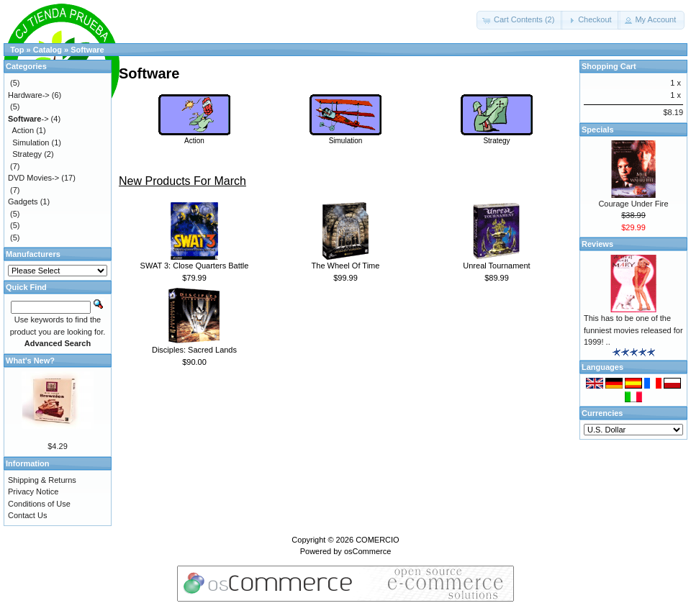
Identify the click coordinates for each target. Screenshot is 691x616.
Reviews (597, 244)
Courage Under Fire (633, 204)
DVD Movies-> (33, 178)
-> (28, 119)
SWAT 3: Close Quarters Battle (195, 266)
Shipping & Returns (42, 480)
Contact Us (27, 515)
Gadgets (23, 201)
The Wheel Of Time (346, 266)
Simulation (345, 137)
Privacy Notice (33, 492)
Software (87, 50)
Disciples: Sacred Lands (194, 350)
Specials (598, 130)
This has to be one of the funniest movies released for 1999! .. (633, 330)
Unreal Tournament (496, 266)
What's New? (30, 361)
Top (17, 50)
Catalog (48, 50)
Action (194, 137)
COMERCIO (378, 540)
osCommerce (367, 551)
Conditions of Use (39, 504)
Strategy (497, 137)
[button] (520, 20)
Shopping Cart (609, 66)
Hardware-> (29, 95)
